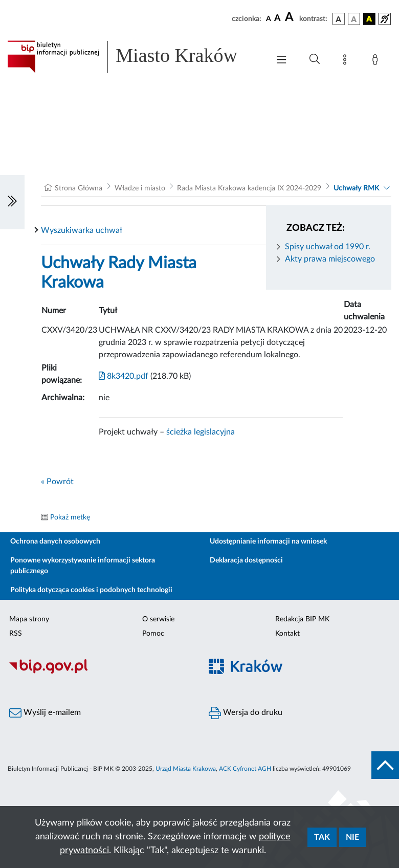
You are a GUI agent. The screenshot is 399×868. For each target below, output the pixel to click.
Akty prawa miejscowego (330, 259)
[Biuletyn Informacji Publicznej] (100, 672)
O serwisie (158, 619)
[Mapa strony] (347, 61)
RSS (16, 634)
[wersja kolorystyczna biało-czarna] (354, 19)
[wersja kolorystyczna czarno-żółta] (369, 19)
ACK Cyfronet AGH (245, 769)
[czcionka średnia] (278, 19)
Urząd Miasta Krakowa (186, 769)
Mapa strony (29, 619)
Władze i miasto (140, 188)
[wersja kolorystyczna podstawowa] (339, 19)
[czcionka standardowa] (269, 18)
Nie (352, 837)
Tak (322, 837)
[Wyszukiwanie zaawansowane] (315, 59)
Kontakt (287, 634)
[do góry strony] (385, 765)
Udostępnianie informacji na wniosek (268, 541)
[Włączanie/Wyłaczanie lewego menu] (12, 202)
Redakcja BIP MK (302, 619)
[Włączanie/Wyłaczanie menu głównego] (281, 61)
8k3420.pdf (124, 376)
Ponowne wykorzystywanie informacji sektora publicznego (83, 566)
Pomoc (153, 634)
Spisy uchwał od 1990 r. (328, 247)
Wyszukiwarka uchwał (82, 230)
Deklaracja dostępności (246, 560)
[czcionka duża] (291, 17)
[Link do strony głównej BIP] (133, 57)
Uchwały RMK (356, 188)
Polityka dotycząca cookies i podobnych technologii (91, 590)
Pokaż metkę (70, 517)
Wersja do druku (246, 713)
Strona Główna (79, 188)
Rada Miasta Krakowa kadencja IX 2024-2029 (249, 188)
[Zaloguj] (377, 61)
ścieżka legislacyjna (201, 432)
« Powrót (57, 482)
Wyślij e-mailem (45, 713)
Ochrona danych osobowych (55, 541)
